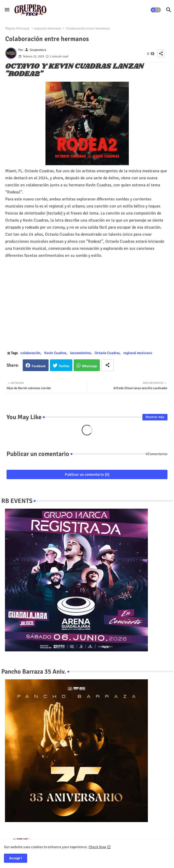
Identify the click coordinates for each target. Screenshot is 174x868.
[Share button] (107, 365)
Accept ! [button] (16, 858)
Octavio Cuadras (107, 353)
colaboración (30, 353)
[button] (156, 10)
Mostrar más (155, 417)
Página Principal (17, 28)
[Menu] (7, 10)
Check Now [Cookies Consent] (97, 847)
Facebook (39, 366)
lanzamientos (80, 353)
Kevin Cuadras (55, 353)
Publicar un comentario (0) (87, 474)
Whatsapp (89, 366)
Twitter (64, 366)
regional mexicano (48, 28)
